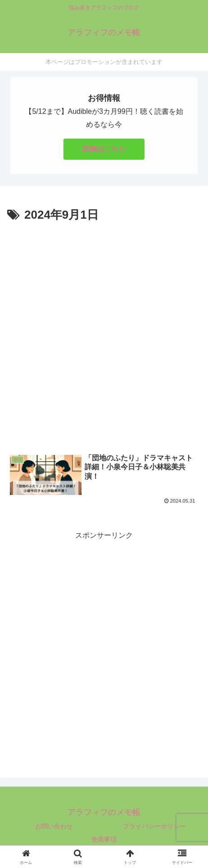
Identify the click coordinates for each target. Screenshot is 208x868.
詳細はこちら (104, 149)
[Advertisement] (104, 333)
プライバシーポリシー (154, 826)
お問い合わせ (54, 826)
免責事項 (104, 839)
